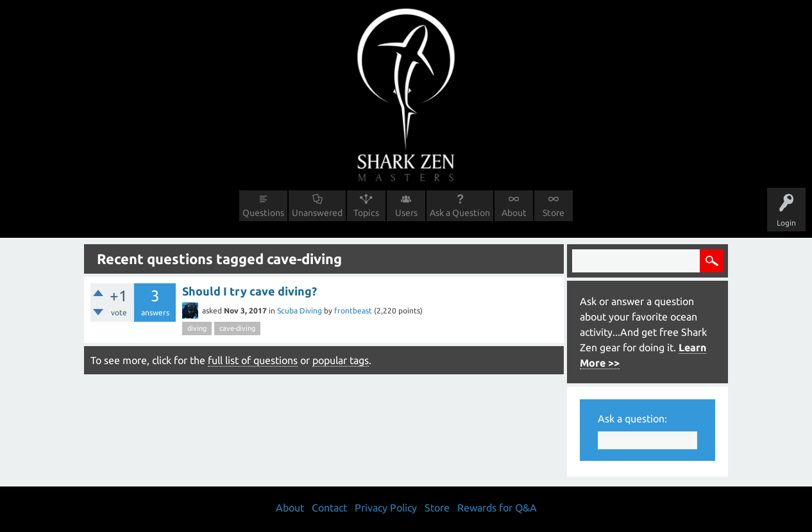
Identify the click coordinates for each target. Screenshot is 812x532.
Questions (263, 213)
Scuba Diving (300, 311)
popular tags (341, 360)
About (514, 213)
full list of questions (253, 360)
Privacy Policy (386, 508)
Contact (329, 508)
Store (554, 213)
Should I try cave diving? (250, 291)
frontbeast (353, 311)
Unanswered (317, 213)
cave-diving (237, 328)
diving (197, 328)
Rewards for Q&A (497, 508)
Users (406, 213)
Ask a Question (460, 213)
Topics (366, 213)
